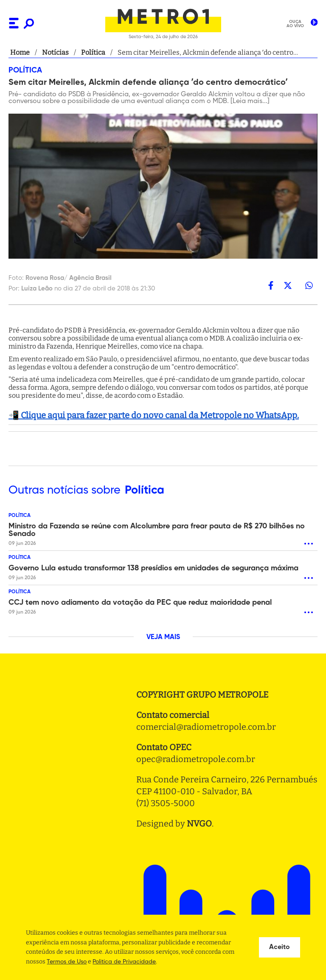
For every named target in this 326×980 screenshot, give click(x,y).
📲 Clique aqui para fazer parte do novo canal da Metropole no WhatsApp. (154, 415)
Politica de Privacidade (124, 962)
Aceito (280, 947)
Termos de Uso (67, 962)
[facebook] (271, 285)
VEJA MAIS (163, 637)
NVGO (199, 824)
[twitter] (288, 285)
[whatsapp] (309, 285)
